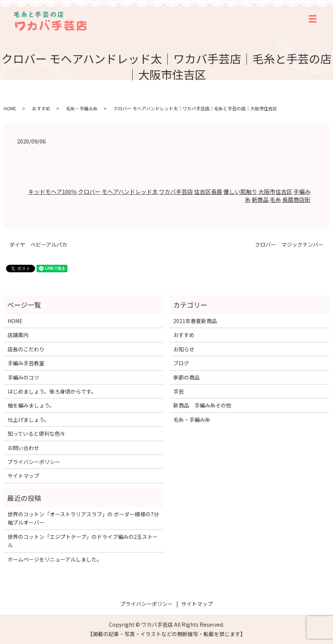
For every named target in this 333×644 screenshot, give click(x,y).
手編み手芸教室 (26, 363)
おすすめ (41, 108)
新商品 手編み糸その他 (202, 405)
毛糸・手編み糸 (82, 108)
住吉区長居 (208, 192)
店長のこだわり (26, 349)
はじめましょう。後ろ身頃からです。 (52, 391)
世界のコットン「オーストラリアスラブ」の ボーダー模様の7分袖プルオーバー (83, 518)
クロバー (89, 192)
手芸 (179, 391)
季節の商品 (186, 377)
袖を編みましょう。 (31, 405)
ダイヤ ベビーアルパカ (38, 245)
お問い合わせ (23, 448)
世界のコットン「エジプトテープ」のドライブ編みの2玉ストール (83, 541)
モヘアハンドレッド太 (130, 192)
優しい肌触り (240, 192)
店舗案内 (18, 335)
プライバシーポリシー (34, 462)
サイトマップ (23, 476)
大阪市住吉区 (275, 192)
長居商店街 (296, 199)
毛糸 (275, 199)
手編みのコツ (23, 377)
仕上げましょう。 (28, 420)
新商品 (260, 199)
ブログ (181, 363)
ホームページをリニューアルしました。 (55, 559)
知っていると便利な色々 (36, 433)
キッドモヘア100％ (53, 192)
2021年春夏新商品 (195, 321)
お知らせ (184, 349)
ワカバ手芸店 (176, 192)
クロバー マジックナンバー (289, 245)
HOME (10, 108)
